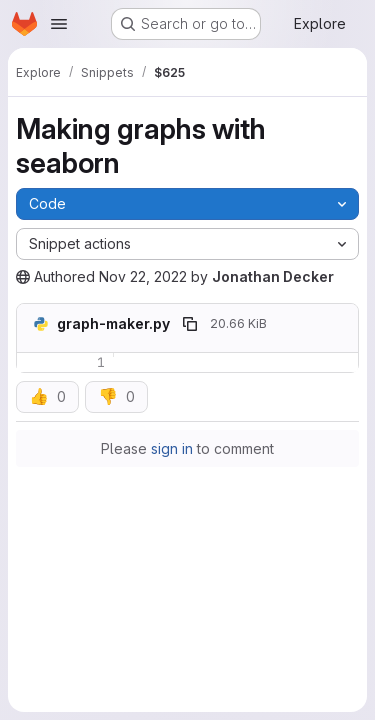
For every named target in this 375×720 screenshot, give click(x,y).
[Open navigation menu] (59, 24)
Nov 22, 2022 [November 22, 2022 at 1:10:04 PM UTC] (143, 276)
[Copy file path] (190, 324)
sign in (172, 448)
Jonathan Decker (273, 276)
